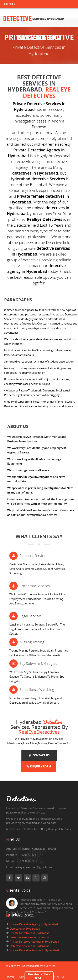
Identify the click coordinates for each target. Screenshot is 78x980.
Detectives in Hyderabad (25, 929)
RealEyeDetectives (39, 732)
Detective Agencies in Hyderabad (30, 937)
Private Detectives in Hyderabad (30, 933)
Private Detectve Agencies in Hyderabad (34, 942)
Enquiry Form (39, 766)
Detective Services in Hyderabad (30, 946)
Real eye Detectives (47, 92)
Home (11, 977)
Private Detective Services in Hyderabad (34, 950)
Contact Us (39, 755)
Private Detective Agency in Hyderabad (34, 924)
